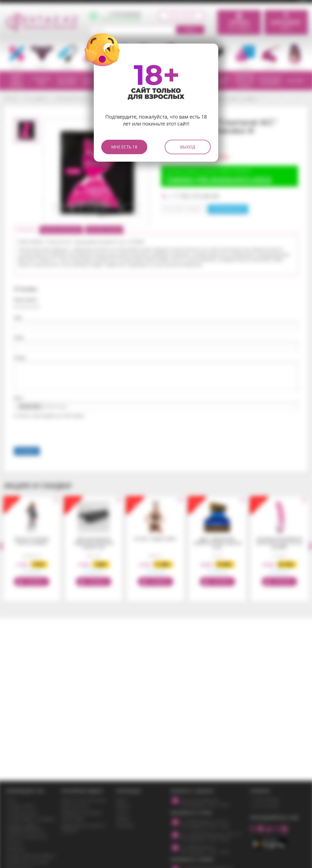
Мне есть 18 (124, 147)
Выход (188, 147)
